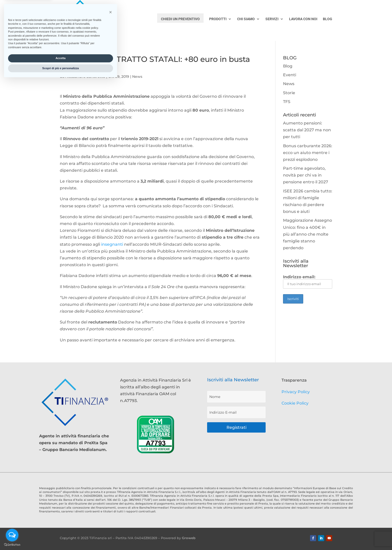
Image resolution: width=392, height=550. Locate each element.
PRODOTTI (218, 19)
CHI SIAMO (246, 19)
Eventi (290, 75)
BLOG (328, 19)
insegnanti (112, 244)
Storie (289, 93)
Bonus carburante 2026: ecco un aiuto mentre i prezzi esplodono (308, 153)
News (137, 77)
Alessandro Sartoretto (85, 77)
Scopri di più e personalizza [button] (61, 537)
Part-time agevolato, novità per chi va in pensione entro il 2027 (306, 175)
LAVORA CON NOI (303, 19)
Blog (288, 66)
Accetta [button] (61, 527)
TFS (287, 102)
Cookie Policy (295, 403)
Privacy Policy (296, 392)
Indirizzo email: (308, 282)
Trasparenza (294, 380)
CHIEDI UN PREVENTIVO (180, 19)
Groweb (189, 538)
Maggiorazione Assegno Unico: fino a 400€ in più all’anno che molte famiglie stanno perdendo (307, 234)
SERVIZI (272, 19)
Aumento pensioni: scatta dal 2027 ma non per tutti (307, 130)
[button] (110, 481)
